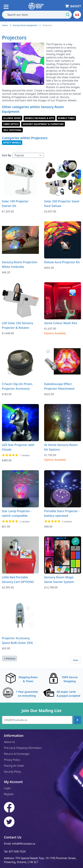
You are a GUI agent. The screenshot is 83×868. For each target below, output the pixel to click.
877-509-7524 (17, 851)
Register (9, 794)
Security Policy (12, 772)
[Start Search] (68, 15)
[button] (77, 15)
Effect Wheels (12, 143)
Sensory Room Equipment (25, 25)
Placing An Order (14, 766)
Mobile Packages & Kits (39, 118)
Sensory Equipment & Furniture (43, 124)
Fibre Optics (11, 124)
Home (5, 25)
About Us (9, 742)
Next (76, 660)
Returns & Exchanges (17, 754)
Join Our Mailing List (41, 711)
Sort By (7, 155)
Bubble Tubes (66, 118)
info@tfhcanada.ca (24, 844)
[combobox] (37, 15)
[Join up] (77, 720)
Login (7, 788)
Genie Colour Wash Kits (61, 323)
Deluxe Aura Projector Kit (62, 262)
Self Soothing (12, 130)
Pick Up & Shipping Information (23, 748)
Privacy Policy (12, 760)
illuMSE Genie (12, 118)
